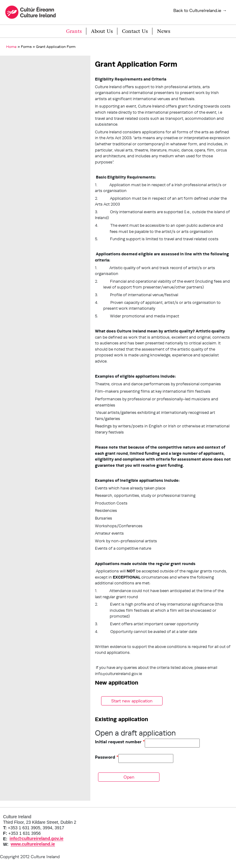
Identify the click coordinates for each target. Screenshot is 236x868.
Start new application (132, 701)
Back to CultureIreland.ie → (200, 10)
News (164, 31)
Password (107, 757)
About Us (102, 31)
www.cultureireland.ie (33, 844)
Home (11, 47)
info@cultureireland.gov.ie (36, 839)
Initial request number (120, 742)
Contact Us (135, 31)
